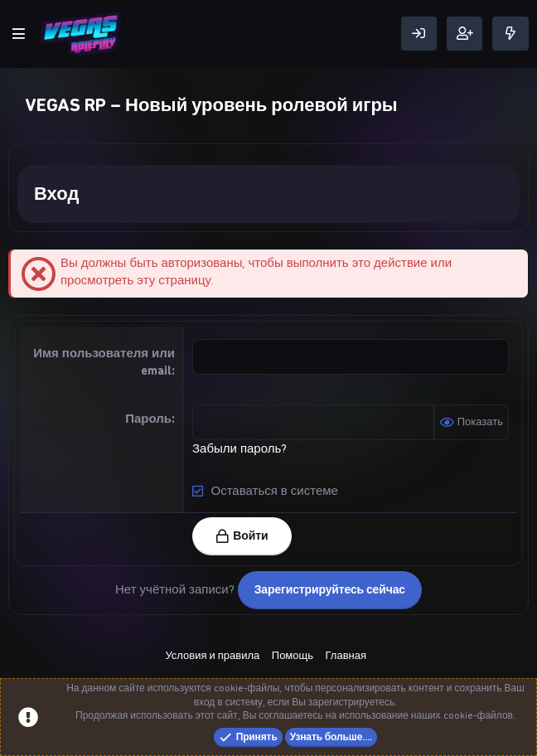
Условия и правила (212, 655)
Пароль (148, 419)
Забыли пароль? (239, 448)
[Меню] (19, 34)
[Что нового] (510, 34)
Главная (346, 655)
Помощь (293, 655)
